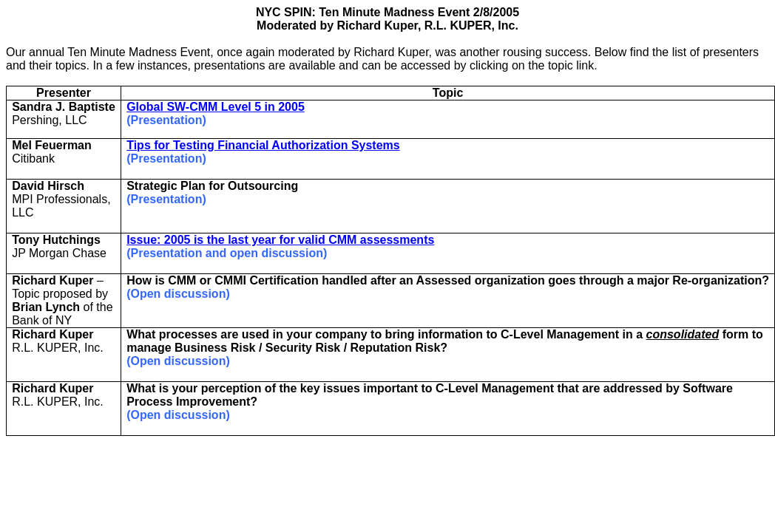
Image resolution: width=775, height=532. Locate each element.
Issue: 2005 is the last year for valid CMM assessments (280, 240)
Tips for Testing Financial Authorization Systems (263, 145)
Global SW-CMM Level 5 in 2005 (216, 107)
